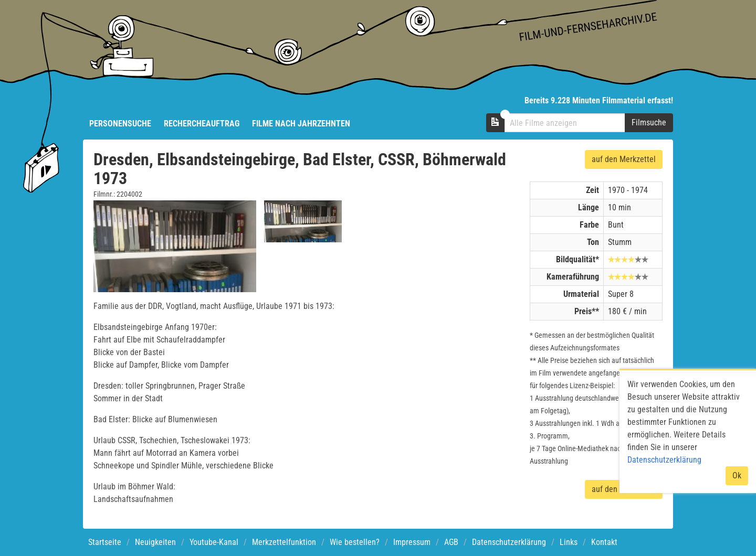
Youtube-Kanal (214, 542)
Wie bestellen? (355, 542)
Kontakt (604, 542)
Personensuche (120, 124)
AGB (451, 542)
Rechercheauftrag (202, 124)
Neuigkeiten (155, 542)
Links (569, 542)
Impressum (412, 542)
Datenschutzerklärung (509, 542)
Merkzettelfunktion (284, 542)
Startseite (105, 542)
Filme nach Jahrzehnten (301, 124)
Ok (737, 475)
